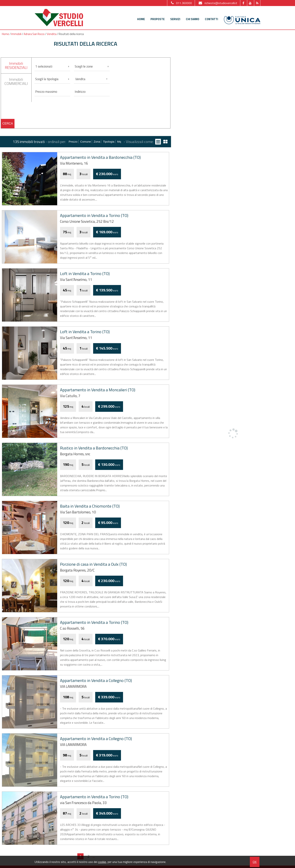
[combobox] (92, 79)
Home (141, 19)
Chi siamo (193, 19)
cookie (102, 862)
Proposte (158, 19)
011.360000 (181, 3)
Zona (97, 142)
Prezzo (73, 142)
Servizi (175, 19)
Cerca (8, 124)
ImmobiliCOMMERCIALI (16, 81)
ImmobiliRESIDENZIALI (16, 65)
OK (255, 862)
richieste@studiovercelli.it (217, 3)
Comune (86, 142)
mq (119, 142)
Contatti (211, 19)
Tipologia (109, 142)
